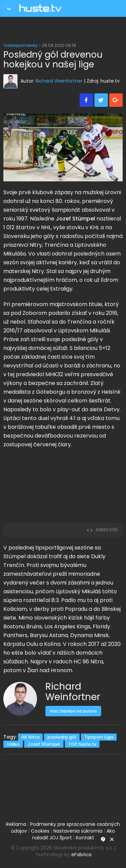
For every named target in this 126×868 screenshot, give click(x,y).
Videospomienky (20, 45)
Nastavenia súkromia (78, 831)
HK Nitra (30, 737)
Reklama (16, 824)
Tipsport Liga (99, 737)
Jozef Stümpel (44, 744)
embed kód (102, 530)
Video (13, 744)
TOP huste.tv (82, 744)
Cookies (40, 831)
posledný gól (62, 737)
